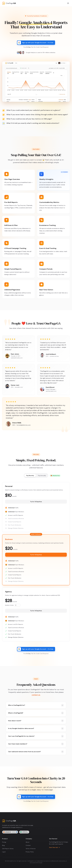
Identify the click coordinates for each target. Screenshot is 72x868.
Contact (28, 845)
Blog (3, 845)
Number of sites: (9, 605)
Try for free (36, 502)
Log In (4, 852)
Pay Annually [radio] (42, 476)
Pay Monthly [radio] (30, 476)
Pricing (4, 842)
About (28, 842)
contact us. (36, 695)
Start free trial (54, 847)
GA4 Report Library (8, 849)
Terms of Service (31, 849)
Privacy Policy (30, 852)
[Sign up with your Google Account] (36, 43)
